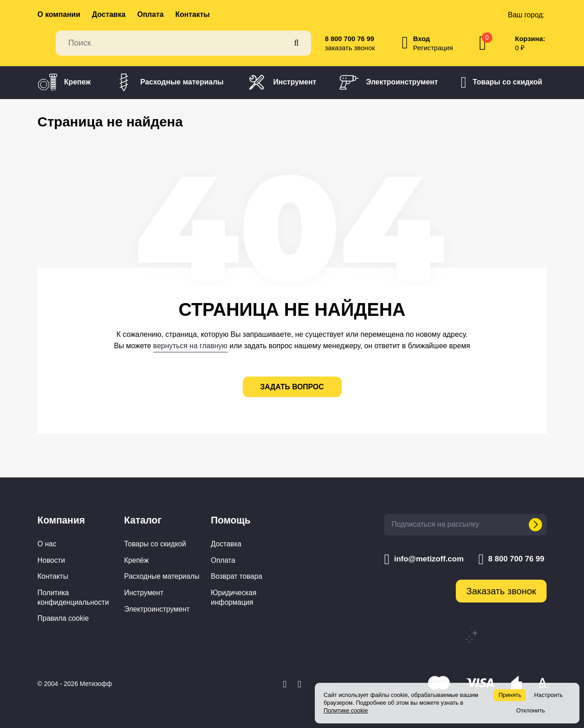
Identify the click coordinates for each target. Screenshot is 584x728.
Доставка (109, 14)
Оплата (151, 14)
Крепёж (136, 560)
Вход (421, 39)
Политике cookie (346, 710)
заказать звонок (350, 48)
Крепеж (64, 82)
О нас (47, 544)
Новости (51, 560)
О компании (59, 14)
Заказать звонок (501, 591)
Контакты (192, 14)
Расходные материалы (169, 82)
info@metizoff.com (424, 559)
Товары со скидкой (501, 83)
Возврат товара (237, 576)
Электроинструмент (388, 82)
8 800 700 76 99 (349, 39)
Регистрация (433, 48)
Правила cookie (63, 618)
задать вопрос (292, 387)
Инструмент (281, 82)
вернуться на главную (190, 346)
